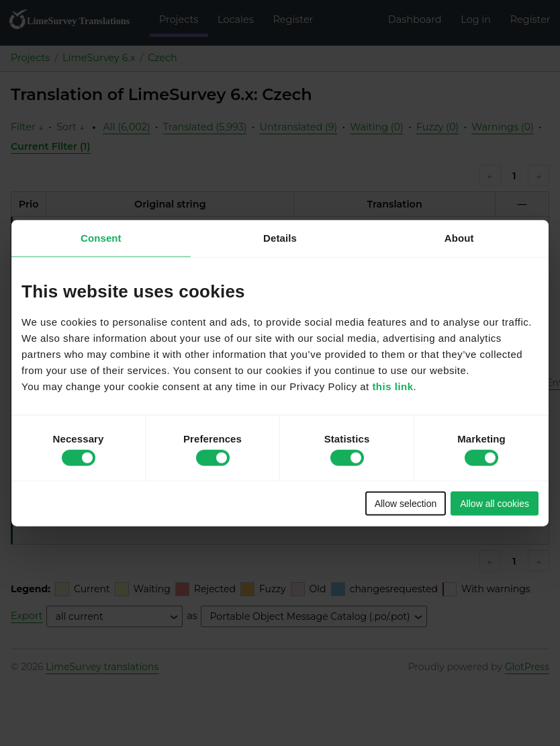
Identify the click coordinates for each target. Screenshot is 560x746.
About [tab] (459, 237)
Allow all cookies (495, 504)
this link (392, 386)
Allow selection (406, 504)
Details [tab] (280, 237)
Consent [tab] (101, 237)
